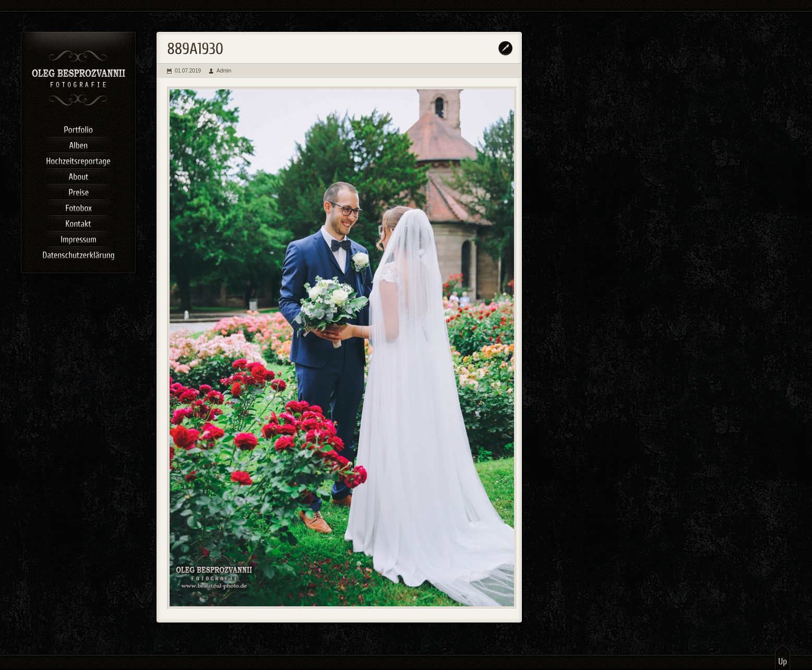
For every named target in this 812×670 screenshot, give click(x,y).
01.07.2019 (188, 71)
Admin (224, 71)
